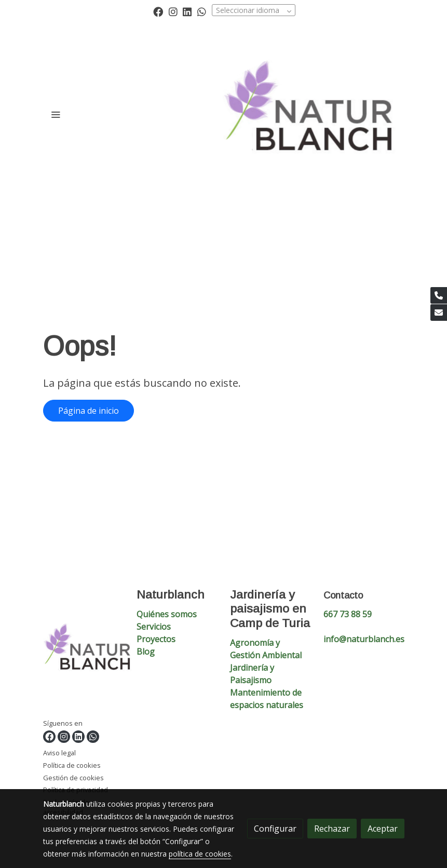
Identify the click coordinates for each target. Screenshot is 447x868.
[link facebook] (158, 11)
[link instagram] (173, 11)
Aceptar (383, 829)
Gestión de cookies (73, 778)
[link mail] (439, 313)
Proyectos (156, 639)
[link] (314, 114)
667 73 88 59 (348, 614)
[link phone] (439, 295)
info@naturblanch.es (364, 639)
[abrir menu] (56, 114)
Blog (146, 652)
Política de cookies (72, 765)
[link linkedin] (187, 11)
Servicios (154, 627)
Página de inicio (89, 411)
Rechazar (332, 829)
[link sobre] (84, 653)
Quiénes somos (167, 614)
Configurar (275, 829)
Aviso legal (59, 753)
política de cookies (200, 854)
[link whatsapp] (202, 11)
